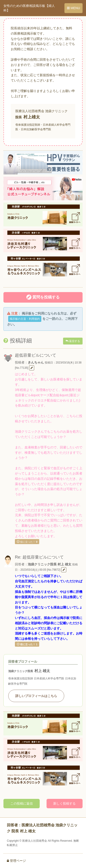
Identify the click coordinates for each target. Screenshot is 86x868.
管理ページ (16, 861)
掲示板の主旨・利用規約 (25, 319)
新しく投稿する (64, 803)
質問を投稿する (43, 297)
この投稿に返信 (22, 803)
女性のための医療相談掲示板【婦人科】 (29, 8)
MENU (74, 8)
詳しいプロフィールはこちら (36, 696)
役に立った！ (27, 542)
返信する (73, 341)
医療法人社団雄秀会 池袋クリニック (42, 111)
